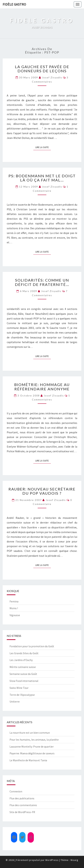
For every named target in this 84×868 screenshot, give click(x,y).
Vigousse (15, 615)
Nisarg (74, 860)
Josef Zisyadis (52, 77)
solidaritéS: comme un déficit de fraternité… (42, 282)
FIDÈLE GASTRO (14, 4)
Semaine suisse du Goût (23, 674)
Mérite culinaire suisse (23, 667)
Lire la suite (43, 147)
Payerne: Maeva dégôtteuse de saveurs (32, 753)
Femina (14, 601)
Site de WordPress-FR (22, 812)
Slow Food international (24, 681)
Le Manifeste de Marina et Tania (28, 760)
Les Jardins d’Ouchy (21, 660)
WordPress (52, 860)
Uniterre (15, 701)
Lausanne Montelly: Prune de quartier (32, 747)
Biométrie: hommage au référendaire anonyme (42, 387)
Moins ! (14, 608)
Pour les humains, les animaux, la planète (34, 740)
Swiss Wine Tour (19, 688)
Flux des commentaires (23, 805)
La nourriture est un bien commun (30, 733)
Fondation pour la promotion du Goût (32, 646)
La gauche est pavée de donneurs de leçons (42, 69)
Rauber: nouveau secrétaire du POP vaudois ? (42, 491)
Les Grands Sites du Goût (24, 653)
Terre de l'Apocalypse (22, 695)
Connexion (16, 791)
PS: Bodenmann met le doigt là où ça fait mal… (42, 178)
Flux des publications (22, 798)
